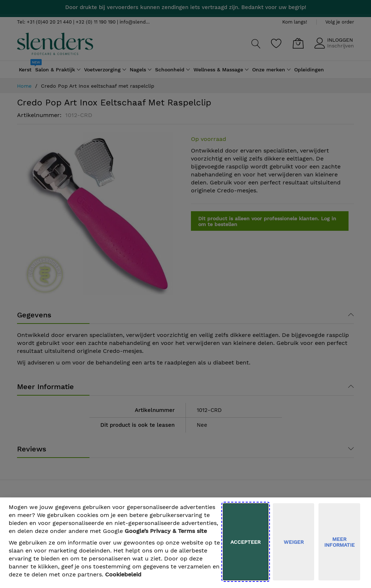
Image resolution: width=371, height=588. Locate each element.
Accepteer (245, 542)
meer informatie (339, 542)
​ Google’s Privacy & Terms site (166, 531)
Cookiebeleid (123, 574)
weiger (294, 542)
